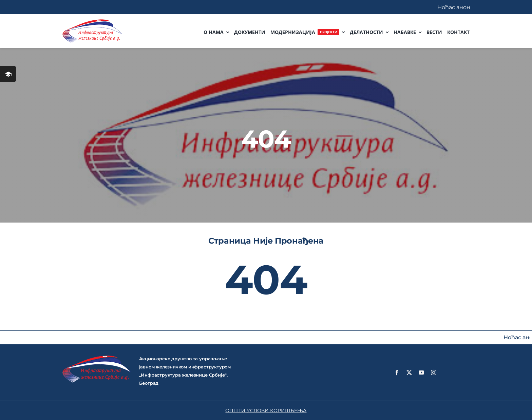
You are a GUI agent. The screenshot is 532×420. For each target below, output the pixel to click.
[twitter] (409, 373)
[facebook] (397, 373)
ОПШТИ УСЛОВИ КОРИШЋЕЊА (266, 411)
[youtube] (421, 373)
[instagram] (434, 373)
